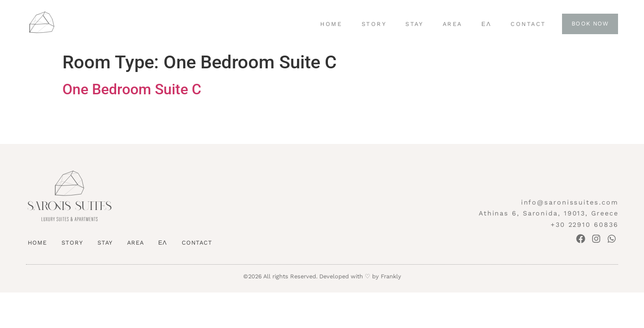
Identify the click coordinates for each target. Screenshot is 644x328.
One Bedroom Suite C (132, 89)
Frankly (391, 276)
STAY (414, 24)
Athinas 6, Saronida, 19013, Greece (549, 213)
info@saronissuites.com (570, 202)
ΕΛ (486, 24)
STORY (374, 24)
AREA (452, 24)
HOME (331, 24)
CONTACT (528, 24)
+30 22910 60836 (585, 225)
